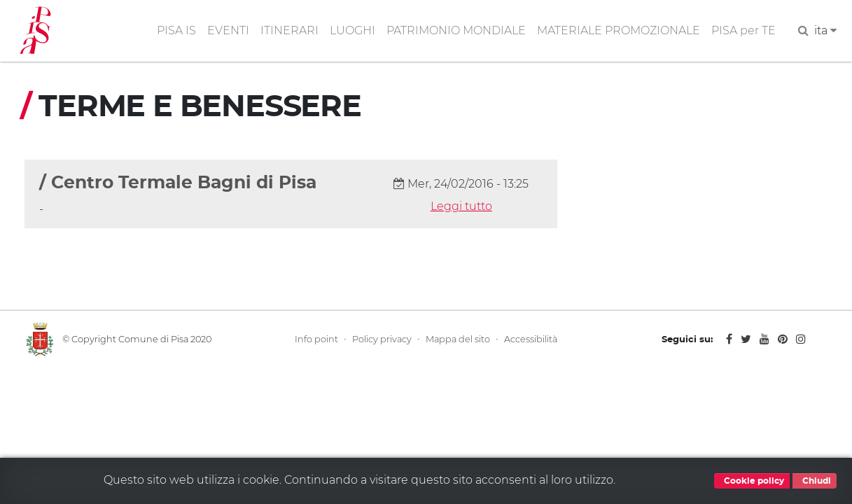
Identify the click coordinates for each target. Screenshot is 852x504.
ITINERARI (289, 30)
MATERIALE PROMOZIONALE (619, 30)
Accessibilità (531, 339)
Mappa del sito (458, 339)
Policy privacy (382, 339)
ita (825, 30)
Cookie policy (752, 481)
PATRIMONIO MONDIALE (456, 30)
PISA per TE (743, 30)
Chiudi (815, 481)
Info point (316, 339)
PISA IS (176, 30)
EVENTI (228, 30)
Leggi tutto (461, 206)
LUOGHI (352, 30)
